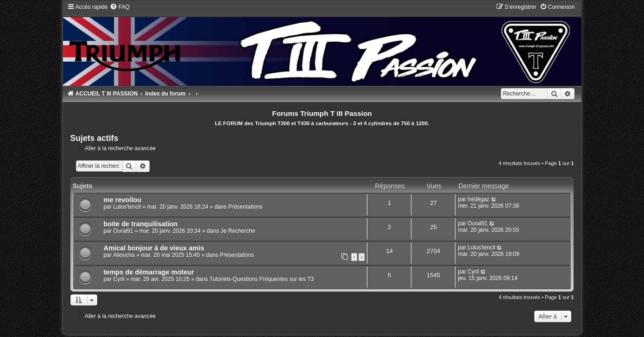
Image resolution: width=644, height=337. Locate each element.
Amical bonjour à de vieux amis (154, 248)
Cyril (119, 279)
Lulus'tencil (127, 207)
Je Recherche (238, 231)
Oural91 (123, 231)
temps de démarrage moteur (149, 272)
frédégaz (478, 199)
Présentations (246, 207)
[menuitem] (120, 7)
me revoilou (123, 200)
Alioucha (124, 255)
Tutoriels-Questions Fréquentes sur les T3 (262, 279)
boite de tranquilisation (141, 224)
